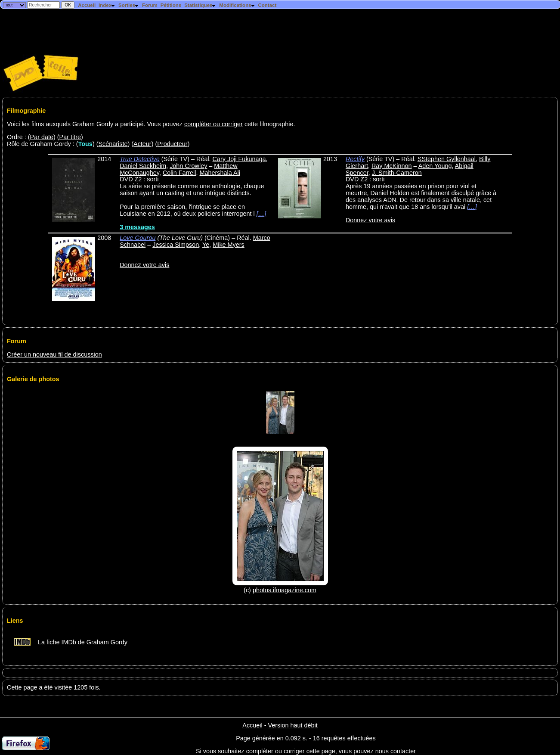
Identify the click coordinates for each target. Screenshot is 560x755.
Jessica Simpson (176, 245)
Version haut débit (292, 725)
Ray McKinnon (392, 166)
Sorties (129, 5)
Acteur (142, 144)
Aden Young (435, 166)
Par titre (70, 137)
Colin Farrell (179, 173)
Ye (206, 245)
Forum (150, 5)
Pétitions (171, 5)
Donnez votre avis (370, 220)
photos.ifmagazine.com (285, 590)
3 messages (137, 227)
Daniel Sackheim (143, 166)
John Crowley (188, 166)
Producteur (172, 144)
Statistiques (200, 5)
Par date (42, 137)
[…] (261, 214)
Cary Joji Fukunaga (239, 159)
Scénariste (113, 144)
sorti (153, 179)
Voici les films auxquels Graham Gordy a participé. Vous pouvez (96, 124)
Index (107, 5)
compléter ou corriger (213, 124)
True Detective (140, 159)
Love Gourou (138, 238)
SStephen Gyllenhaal (447, 159)
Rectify (355, 159)
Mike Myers (229, 245)
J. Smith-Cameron (397, 173)
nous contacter (396, 751)
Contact (267, 5)
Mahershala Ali (220, 173)
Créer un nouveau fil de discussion (54, 354)
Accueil (87, 5)
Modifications (237, 5)
